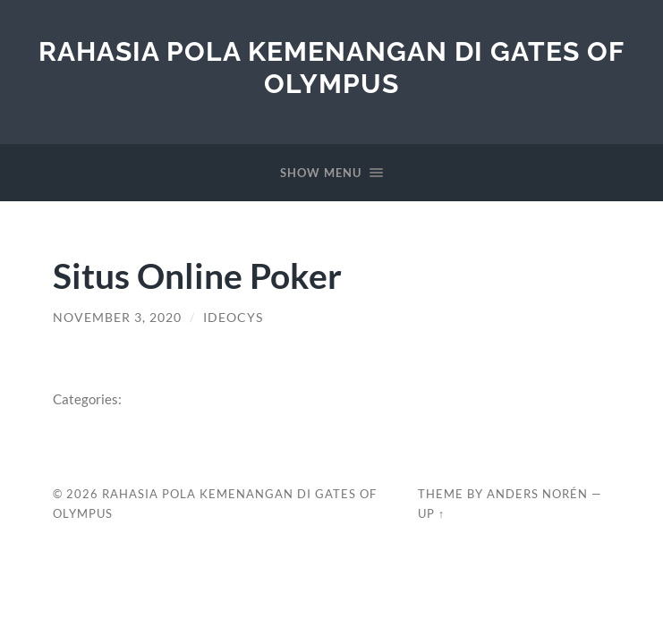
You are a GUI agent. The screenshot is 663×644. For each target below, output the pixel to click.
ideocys (233, 318)
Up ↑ (431, 513)
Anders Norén (537, 494)
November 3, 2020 (117, 318)
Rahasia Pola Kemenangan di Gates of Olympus (331, 68)
